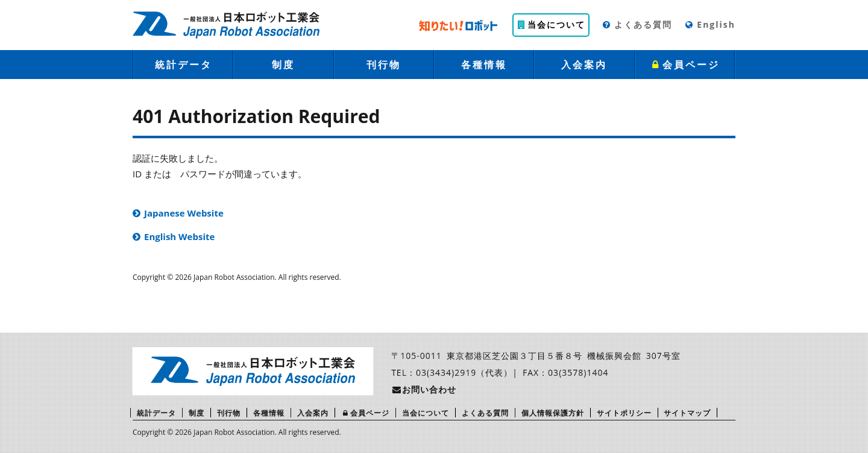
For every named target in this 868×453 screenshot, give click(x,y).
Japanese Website (184, 213)
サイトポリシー (624, 413)
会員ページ (685, 65)
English (710, 24)
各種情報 (484, 65)
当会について (551, 24)
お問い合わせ (424, 389)
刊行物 (384, 65)
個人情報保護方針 (553, 413)
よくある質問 (637, 24)
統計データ (184, 65)
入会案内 (584, 65)
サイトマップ (687, 413)
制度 (283, 65)
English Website (179, 236)
